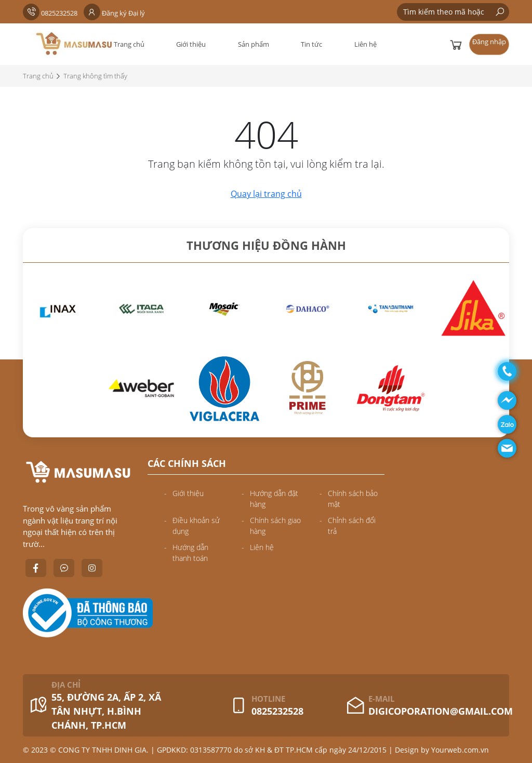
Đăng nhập (489, 42)
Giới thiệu (191, 44)
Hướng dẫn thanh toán (190, 553)
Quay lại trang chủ (266, 194)
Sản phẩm (254, 44)
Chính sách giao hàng (275, 526)
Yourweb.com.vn (460, 750)
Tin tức (311, 44)
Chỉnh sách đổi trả (352, 526)
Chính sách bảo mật (353, 499)
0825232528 (50, 13)
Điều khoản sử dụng (196, 526)
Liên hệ (365, 44)
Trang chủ (129, 44)
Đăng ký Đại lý (114, 13)
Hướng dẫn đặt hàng (274, 499)
